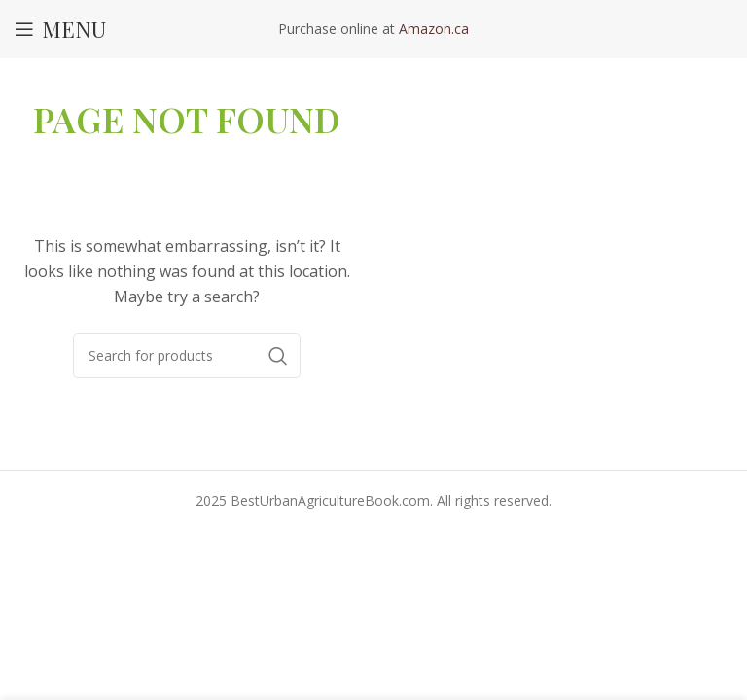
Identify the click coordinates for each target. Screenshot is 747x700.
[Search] (187, 356)
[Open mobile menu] (60, 29)
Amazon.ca (434, 29)
